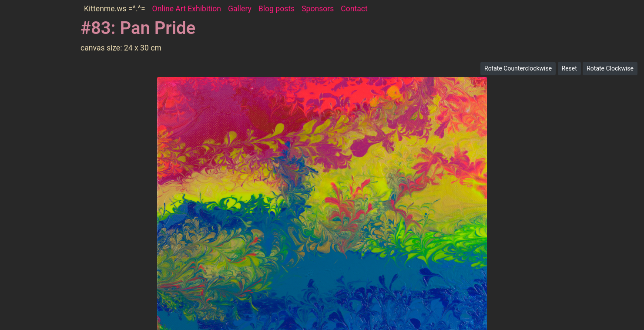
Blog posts (277, 9)
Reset (569, 68)
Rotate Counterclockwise (518, 68)
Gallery (240, 9)
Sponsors (318, 9)
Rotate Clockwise (610, 68)
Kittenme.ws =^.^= (115, 9)
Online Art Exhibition (187, 9)
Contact (354, 9)
